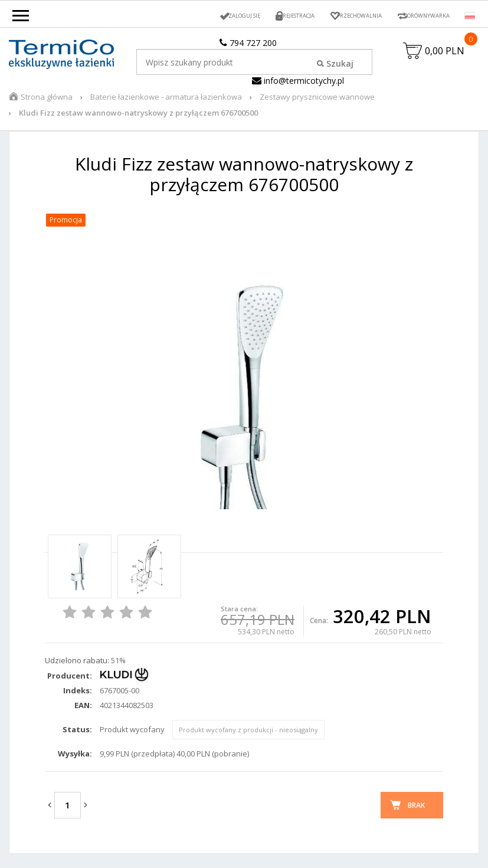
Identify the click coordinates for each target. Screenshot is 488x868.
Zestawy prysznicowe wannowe (317, 102)
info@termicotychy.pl (298, 81)
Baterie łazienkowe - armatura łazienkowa (166, 102)
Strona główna (47, 102)
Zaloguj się (201, 16)
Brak (416, 810)
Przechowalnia (338, 16)
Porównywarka (420, 16)
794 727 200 (248, 43)
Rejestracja (265, 16)
